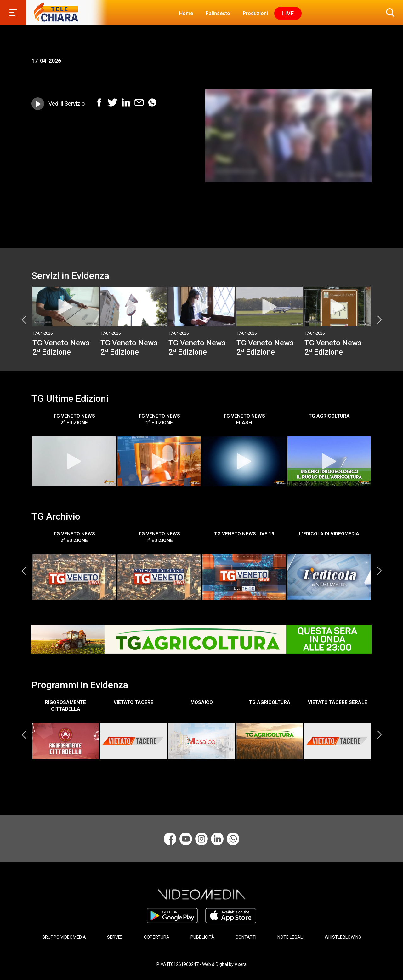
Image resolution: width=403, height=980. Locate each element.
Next (379, 320)
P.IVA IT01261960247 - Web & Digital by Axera (201, 964)
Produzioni (255, 13)
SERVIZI (115, 937)
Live (288, 13)
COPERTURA (157, 937)
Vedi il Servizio (67, 104)
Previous (24, 320)
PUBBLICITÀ (202, 937)
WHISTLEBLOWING (343, 937)
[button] (389, 13)
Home (186, 13)
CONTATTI (246, 937)
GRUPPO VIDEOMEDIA (64, 937)
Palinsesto (218, 13)
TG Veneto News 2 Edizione (61, 347)
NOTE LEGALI (290, 937)
